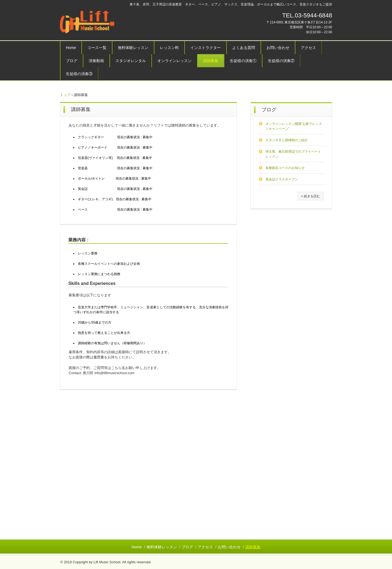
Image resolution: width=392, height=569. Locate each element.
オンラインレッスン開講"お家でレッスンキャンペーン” (294, 126)
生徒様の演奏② (281, 61)
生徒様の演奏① (243, 61)
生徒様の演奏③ (79, 74)
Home (71, 48)
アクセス (308, 48)
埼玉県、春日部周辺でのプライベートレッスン (293, 154)
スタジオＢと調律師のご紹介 (287, 140)
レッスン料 (169, 48)
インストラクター (206, 48)
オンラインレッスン (174, 61)
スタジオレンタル (131, 61)
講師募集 (211, 61)
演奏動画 (96, 61)
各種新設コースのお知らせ (285, 168)
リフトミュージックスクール (98, 23)
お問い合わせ (278, 48)
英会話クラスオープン (282, 179)
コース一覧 (97, 48)
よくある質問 (244, 48)
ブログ (72, 61)
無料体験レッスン (133, 48)
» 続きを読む (311, 196)
